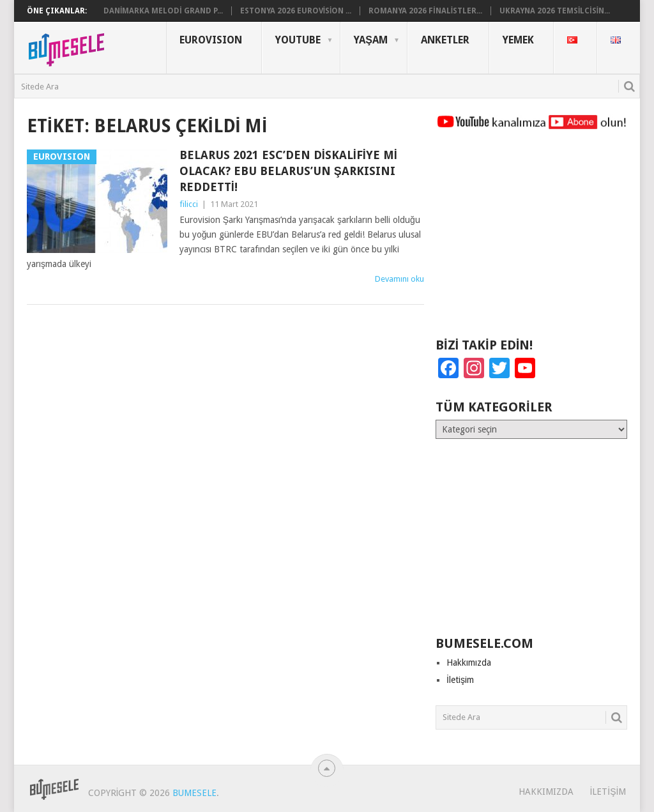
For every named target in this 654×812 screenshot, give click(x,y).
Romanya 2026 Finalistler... (425, 11)
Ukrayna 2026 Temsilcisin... (555, 11)
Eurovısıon (211, 40)
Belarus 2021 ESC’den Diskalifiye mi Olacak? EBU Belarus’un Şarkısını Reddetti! (288, 171)
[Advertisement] (531, 240)
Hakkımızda (469, 663)
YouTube (298, 40)
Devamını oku (399, 279)
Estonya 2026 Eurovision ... (296, 11)
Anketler (445, 40)
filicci (189, 204)
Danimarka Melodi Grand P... (163, 11)
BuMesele (194, 793)
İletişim (460, 680)
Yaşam (371, 40)
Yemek (518, 40)
